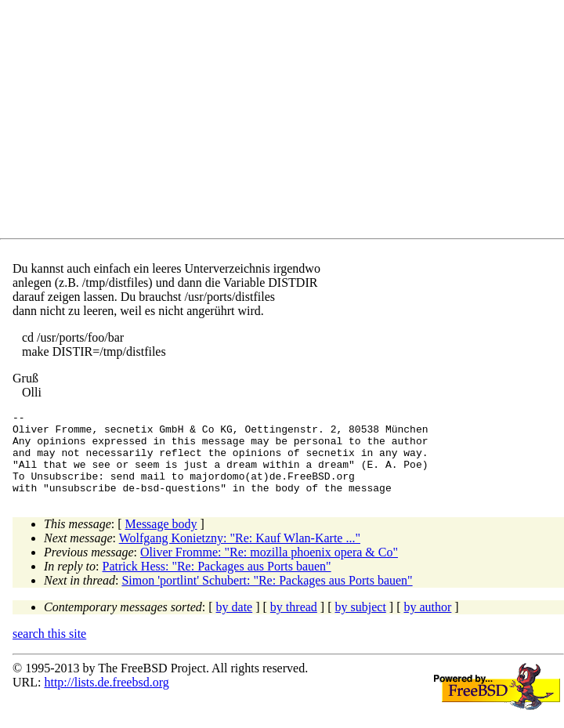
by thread (294, 623)
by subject (361, 623)
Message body (161, 540)
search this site (49, 650)
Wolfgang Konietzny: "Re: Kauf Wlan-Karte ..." (240, 554)
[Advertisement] (288, 122)
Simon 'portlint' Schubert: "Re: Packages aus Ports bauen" (267, 597)
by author (427, 623)
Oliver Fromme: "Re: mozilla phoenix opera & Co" (269, 569)
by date (235, 623)
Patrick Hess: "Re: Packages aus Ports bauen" (217, 583)
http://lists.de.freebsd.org (106, 699)
